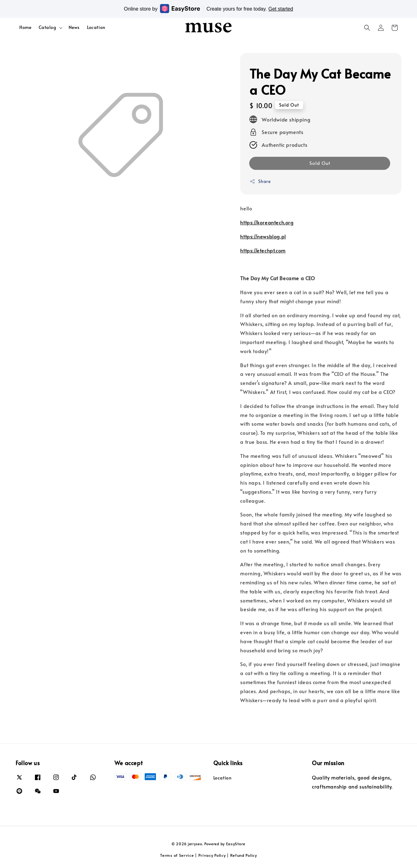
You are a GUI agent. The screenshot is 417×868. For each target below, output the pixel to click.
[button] (367, 28)
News (74, 27)
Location (96, 27)
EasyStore (236, 844)
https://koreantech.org (267, 222)
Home (25, 27)
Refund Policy (244, 855)
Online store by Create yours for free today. (208, 9)
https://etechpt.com (263, 250)
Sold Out (320, 163)
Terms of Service (177, 855)
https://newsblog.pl (263, 236)
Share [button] (260, 181)
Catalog (47, 27)
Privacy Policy (212, 855)
